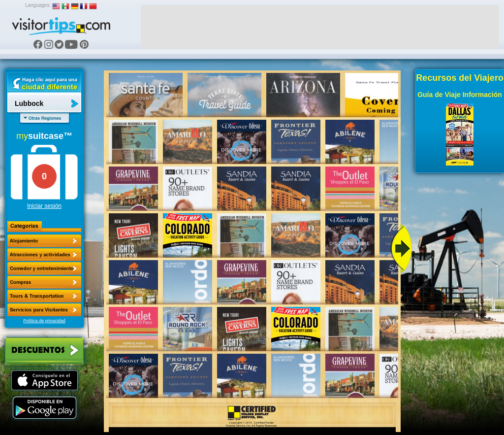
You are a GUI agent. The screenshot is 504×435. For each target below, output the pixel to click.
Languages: (38, 5)
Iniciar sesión (44, 206)
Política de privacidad (44, 321)
